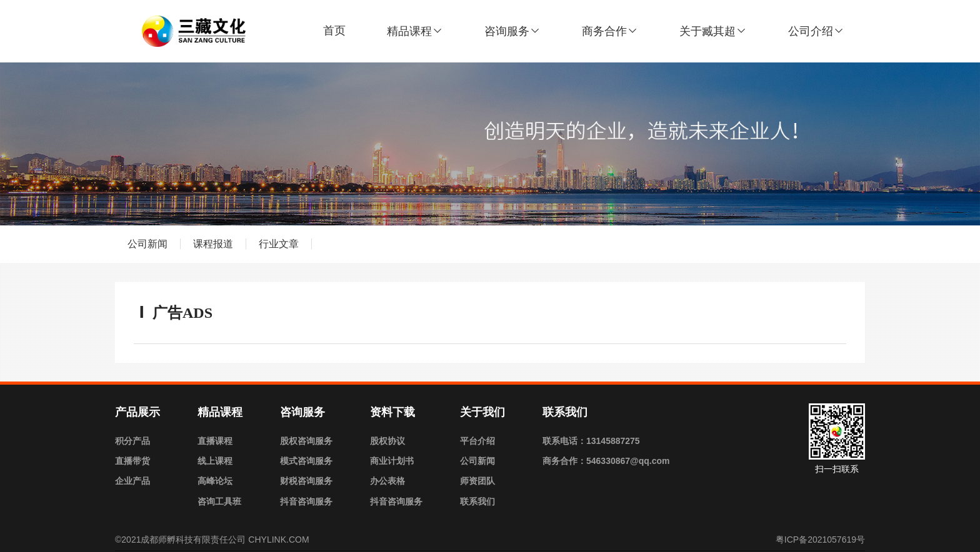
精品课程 (415, 31)
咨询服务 (512, 31)
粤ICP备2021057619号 (820, 540)
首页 (334, 31)
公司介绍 (816, 31)
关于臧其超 (713, 31)
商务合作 (610, 31)
